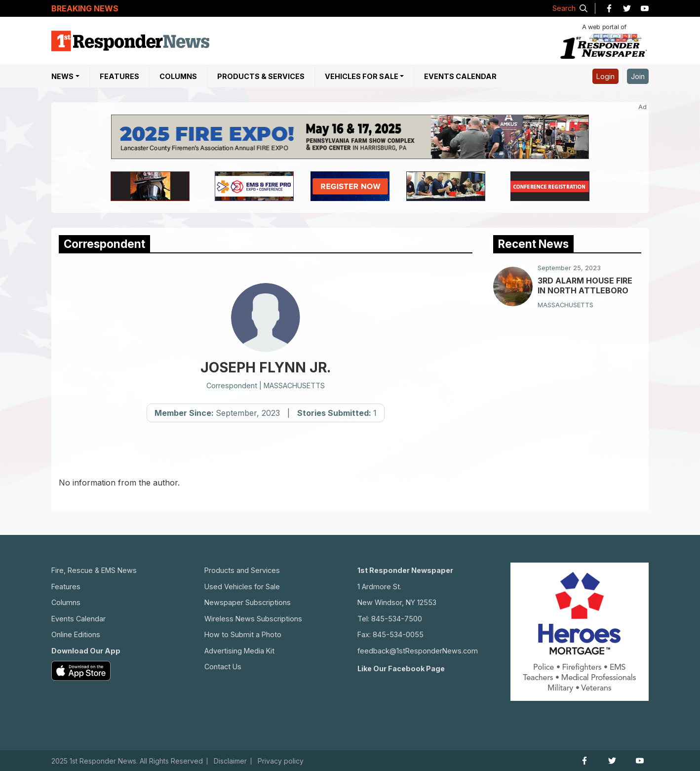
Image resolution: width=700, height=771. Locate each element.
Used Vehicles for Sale (242, 587)
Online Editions (76, 634)
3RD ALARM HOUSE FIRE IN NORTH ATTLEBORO (585, 285)
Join (638, 76)
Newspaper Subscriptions (248, 602)
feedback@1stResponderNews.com (418, 651)
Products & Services (261, 76)
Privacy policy (281, 761)
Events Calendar (460, 76)
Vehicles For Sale (362, 76)
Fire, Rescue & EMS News (94, 570)
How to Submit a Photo (243, 634)
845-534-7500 (397, 619)
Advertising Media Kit (239, 651)
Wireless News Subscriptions (253, 619)
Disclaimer (230, 761)
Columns (178, 76)
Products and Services (242, 570)
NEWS (62, 76)
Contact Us (223, 667)
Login (605, 76)
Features (119, 76)
